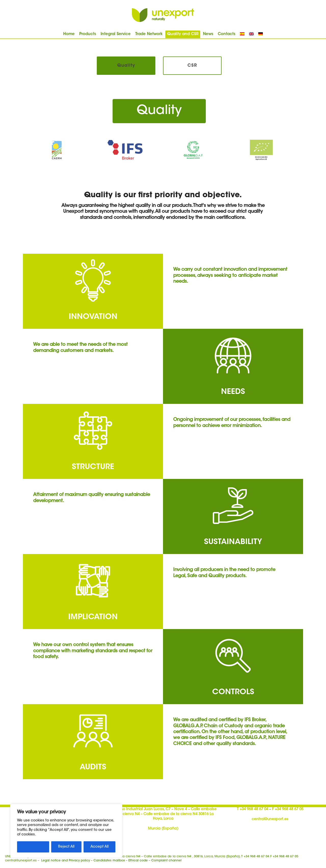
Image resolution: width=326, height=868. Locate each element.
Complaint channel (166, 861)
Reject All (66, 847)
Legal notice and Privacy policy (66, 861)
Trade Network (149, 34)
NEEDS (233, 392)
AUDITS (93, 767)
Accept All (99, 847)
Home (69, 34)
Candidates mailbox (109, 861)
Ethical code (138, 861)
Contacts (227, 34)
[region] (66, 831)
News (208, 34)
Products (88, 34)
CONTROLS (233, 692)
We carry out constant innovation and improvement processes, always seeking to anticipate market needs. (230, 276)
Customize (33, 847)
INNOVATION (93, 317)
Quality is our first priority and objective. (163, 195)
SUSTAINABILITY (233, 542)
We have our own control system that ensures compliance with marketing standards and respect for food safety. (93, 651)
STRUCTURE (93, 467)
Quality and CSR (183, 34)
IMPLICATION (93, 617)
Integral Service (116, 34)
